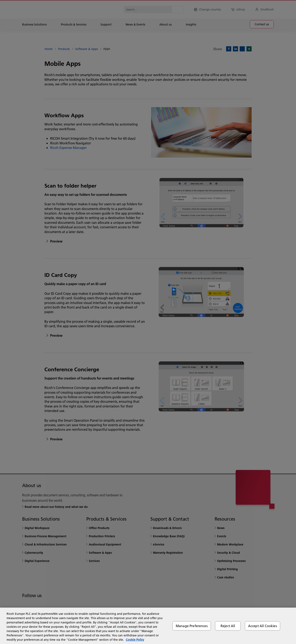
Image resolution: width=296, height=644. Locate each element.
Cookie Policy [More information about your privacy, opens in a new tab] (135, 640)
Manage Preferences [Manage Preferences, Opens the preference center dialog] (192, 626)
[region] (148, 626)
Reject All (228, 626)
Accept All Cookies (262, 626)
